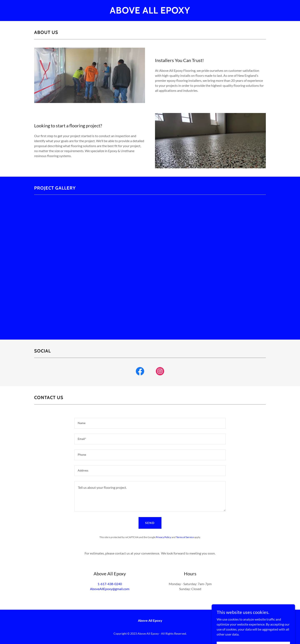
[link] (150, 12)
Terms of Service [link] (185, 537)
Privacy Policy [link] (163, 537)
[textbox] (150, 423)
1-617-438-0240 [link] (110, 584)
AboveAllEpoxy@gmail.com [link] (110, 589)
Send (150, 523)
